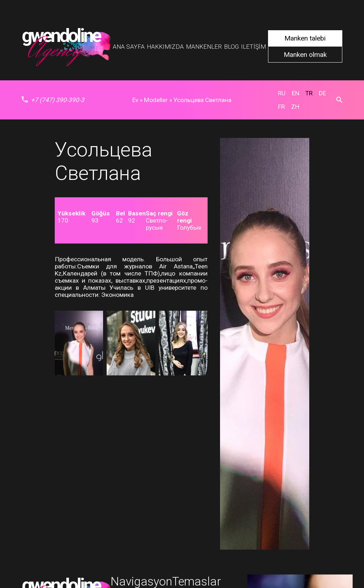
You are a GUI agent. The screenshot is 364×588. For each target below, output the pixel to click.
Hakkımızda (165, 47)
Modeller (156, 100)
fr (281, 107)
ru (282, 93)
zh (295, 107)
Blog (231, 47)
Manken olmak (305, 55)
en (296, 93)
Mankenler (204, 47)
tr (309, 93)
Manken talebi (305, 38)
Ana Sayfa (129, 47)
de (322, 93)
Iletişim (253, 47)
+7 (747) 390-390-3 (53, 100)
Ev (135, 100)
